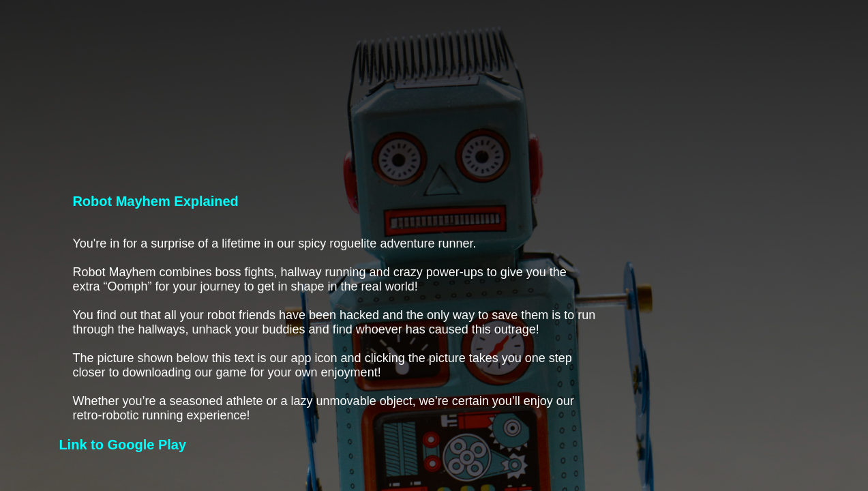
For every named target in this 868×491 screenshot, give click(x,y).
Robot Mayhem (655, 45)
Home (563, 45)
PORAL (73, 45)
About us (773, 45)
